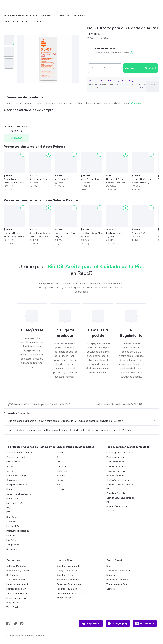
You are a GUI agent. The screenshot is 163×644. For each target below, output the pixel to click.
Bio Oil (55, 15)
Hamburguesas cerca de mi (120, 453)
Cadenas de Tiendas (17, 457)
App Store (91, 623)
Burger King (12, 549)
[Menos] (92, 68)
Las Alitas (11, 540)
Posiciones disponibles (68, 580)
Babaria (82, 15)
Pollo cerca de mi (115, 476)
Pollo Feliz (11, 535)
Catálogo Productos (16, 566)
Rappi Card (112, 575)
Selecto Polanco (105, 49)
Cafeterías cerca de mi (118, 480)
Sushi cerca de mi (115, 462)
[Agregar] (23, 154)
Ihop (9, 508)
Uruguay (61, 489)
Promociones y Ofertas (18, 571)
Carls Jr (10, 471)
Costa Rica (62, 471)
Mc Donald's (13, 526)
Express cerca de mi (16, 589)
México (60, 480)
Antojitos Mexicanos (17, 485)
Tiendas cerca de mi (17, 593)
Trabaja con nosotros (67, 571)
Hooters (10, 489)
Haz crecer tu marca (67, 589)
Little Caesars (13, 462)
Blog (109, 566)
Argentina (62, 453)
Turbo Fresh (12, 607)
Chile (59, 462)
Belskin (62, 15)
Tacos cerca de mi (116, 471)
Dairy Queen (13, 517)
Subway (11, 466)
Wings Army (13, 545)
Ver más (136, 103)
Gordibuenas (13, 480)
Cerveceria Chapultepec (19, 494)
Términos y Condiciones (118, 571)
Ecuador (61, 476)
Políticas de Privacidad (118, 580)
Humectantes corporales (40, 15)
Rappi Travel (13, 603)
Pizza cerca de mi (115, 457)
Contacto (111, 589)
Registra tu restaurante (68, 566)
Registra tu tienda (66, 575)
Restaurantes (13, 575)
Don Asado (12, 499)
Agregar (17, 138)
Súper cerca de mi (16, 580)
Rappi (7, 21)
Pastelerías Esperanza (18, 531)
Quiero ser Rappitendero (69, 584)
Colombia (61, 466)
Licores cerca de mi (16, 598)
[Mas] (117, 68)
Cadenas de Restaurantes (20, 453)
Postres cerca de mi (116, 466)
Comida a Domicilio (116, 493)
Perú (59, 485)
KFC (8, 512)
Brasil (59, 457)
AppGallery (145, 623)
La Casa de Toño (15, 503)
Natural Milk (72, 15)
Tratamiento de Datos (118, 584)
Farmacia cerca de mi (17, 584)
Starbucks (11, 522)
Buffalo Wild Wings (16, 476)
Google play (118, 623)
